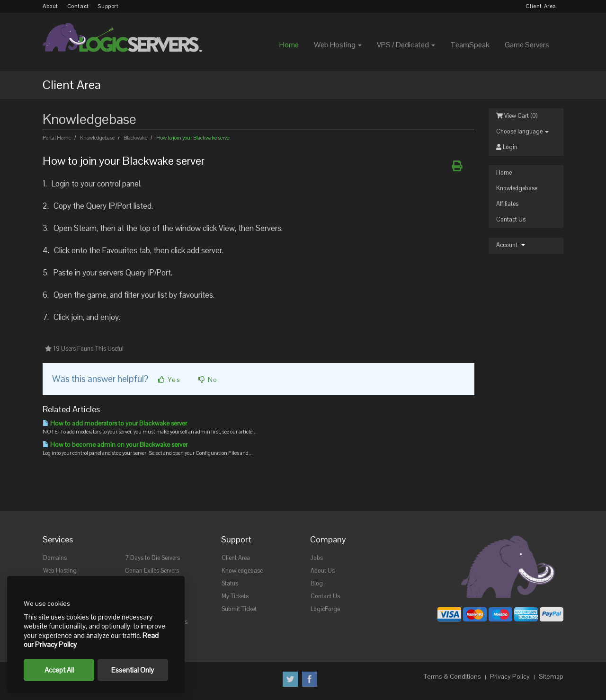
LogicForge (325, 609)
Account (511, 245)
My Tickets (235, 596)
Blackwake (135, 138)
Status (230, 584)
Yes (169, 380)
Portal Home (57, 138)
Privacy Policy (510, 676)
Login (507, 147)
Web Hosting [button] (338, 45)
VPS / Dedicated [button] (406, 45)
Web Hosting (60, 571)
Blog (317, 584)
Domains (55, 558)
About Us (323, 571)
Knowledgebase (517, 188)
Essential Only (133, 670)
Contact (78, 6)
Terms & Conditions (452, 676)
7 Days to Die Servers (152, 558)
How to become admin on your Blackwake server (115, 445)
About (50, 6)
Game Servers (527, 45)
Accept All (59, 670)
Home (289, 45)
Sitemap (551, 676)
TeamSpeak (470, 45)
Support (108, 6)
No (208, 380)
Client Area (541, 6)
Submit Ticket (239, 609)
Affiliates (507, 204)
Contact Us (511, 220)
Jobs (317, 558)
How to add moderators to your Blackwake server (115, 423)
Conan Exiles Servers (152, 571)
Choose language (522, 132)
